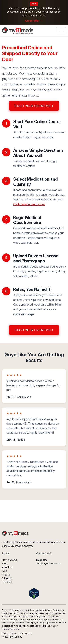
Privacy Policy (9, 634)
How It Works (10, 560)
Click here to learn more (29, 204)
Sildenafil (7, 578)
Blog (5, 564)
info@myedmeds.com (49, 564)
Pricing (6, 575)
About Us (7, 567)
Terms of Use (25, 634)
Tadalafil (7, 582)
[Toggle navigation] (61, 31)
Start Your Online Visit (34, 106)
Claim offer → (34, 21)
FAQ (4, 571)
